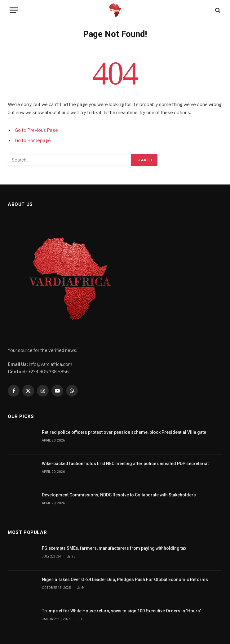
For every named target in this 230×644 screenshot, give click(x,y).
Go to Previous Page (36, 130)
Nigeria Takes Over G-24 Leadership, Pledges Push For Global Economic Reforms (125, 580)
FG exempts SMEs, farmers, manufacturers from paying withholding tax (114, 548)
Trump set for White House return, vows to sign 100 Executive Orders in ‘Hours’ (122, 611)
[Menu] (14, 10)
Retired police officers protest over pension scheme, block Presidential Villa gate (124, 432)
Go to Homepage (33, 140)
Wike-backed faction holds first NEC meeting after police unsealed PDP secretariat (125, 464)
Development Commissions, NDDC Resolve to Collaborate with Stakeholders (119, 495)
